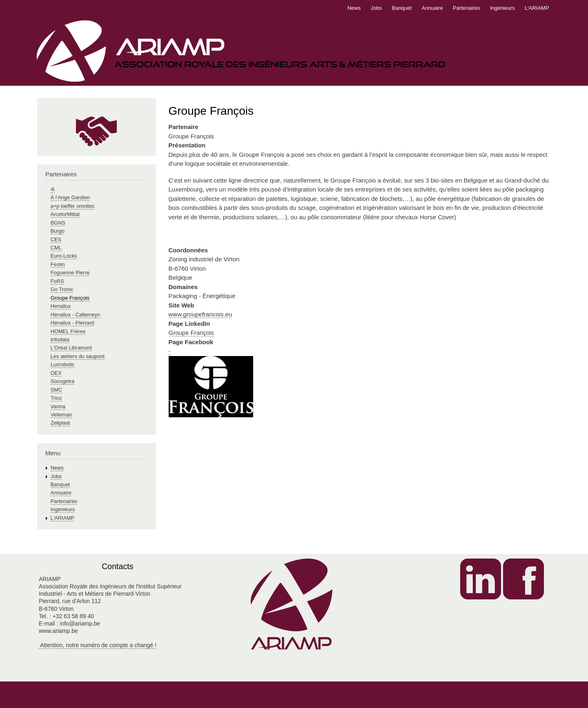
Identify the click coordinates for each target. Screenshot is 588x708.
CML (56, 248)
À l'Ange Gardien (70, 197)
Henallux (61, 306)
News (354, 8)
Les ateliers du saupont (78, 356)
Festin (58, 264)
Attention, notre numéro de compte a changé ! (98, 645)
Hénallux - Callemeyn (75, 315)
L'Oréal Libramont (71, 348)
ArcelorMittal (65, 214)
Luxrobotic (63, 364)
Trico (56, 398)
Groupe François (192, 333)
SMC (56, 390)
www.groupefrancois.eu (200, 314)
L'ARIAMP (537, 8)
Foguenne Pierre (70, 273)
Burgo (58, 231)
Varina (58, 406)
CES (56, 239)
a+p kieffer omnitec (73, 206)
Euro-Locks (64, 256)
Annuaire (432, 8)
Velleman (61, 415)
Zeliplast (60, 423)
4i (53, 189)
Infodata (60, 340)
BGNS (58, 223)
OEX (56, 373)
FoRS (57, 281)
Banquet (402, 8)
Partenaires (466, 8)
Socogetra (62, 381)
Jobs (376, 8)
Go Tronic (62, 289)
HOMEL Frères (68, 331)
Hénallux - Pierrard (72, 323)
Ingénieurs (502, 8)
